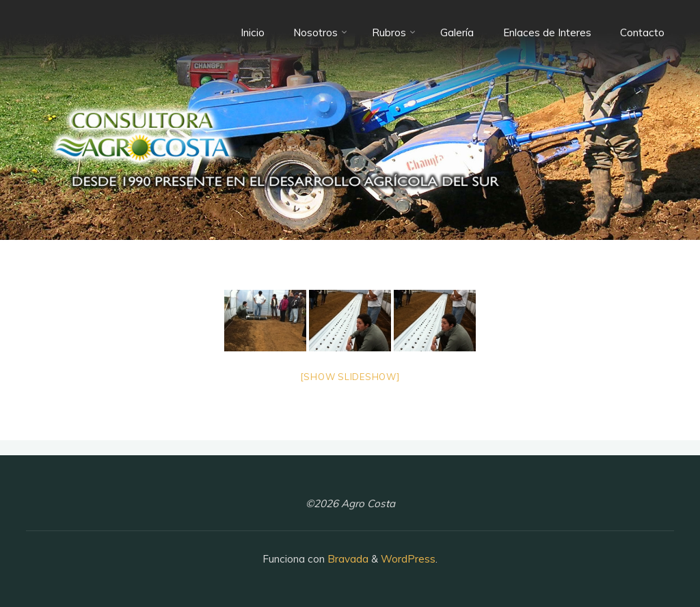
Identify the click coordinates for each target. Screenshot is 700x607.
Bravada (347, 559)
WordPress (408, 559)
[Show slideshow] (350, 377)
